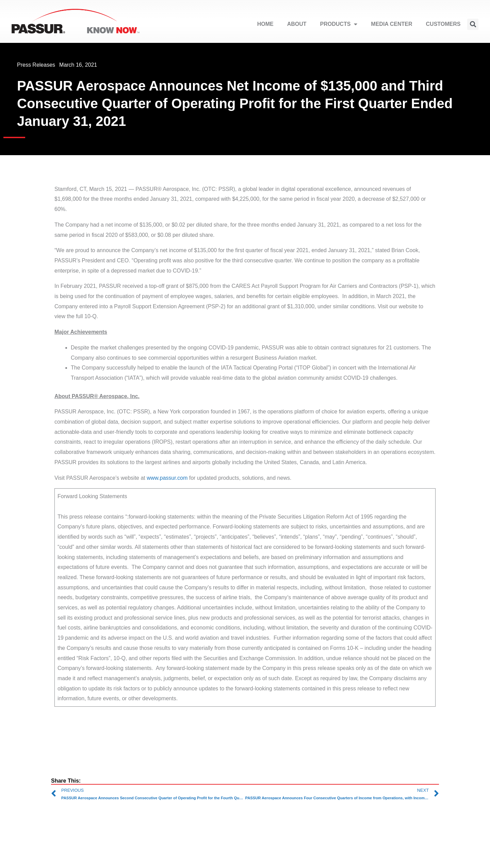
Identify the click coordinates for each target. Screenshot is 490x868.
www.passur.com (167, 478)
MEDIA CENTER (391, 24)
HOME (265, 24)
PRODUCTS (339, 24)
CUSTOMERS (443, 24)
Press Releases (36, 65)
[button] (473, 24)
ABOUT (297, 24)
